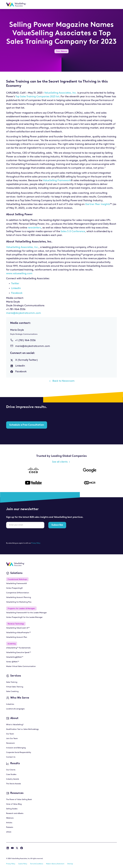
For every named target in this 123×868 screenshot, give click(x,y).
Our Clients (11, 770)
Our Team (10, 734)
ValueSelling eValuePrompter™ (19, 633)
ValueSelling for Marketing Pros (19, 602)
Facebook (17, 293)
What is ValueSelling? (15, 725)
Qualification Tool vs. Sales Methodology (22, 729)
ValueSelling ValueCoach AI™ (18, 628)
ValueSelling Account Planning (18, 597)
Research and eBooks (15, 813)
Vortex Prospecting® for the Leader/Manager (24, 617)
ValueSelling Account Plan (17, 637)
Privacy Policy (36, 543)
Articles (9, 823)
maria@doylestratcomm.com (24, 313)
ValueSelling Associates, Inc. (60, 93)
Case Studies (11, 775)
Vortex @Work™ (13, 662)
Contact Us (11, 757)
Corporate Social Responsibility (19, 752)
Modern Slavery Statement (55, 864)
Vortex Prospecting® (14, 588)
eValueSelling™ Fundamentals (18, 648)
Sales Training (12, 682)
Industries (10, 704)
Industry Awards (13, 779)
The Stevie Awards (13, 784)
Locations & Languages (15, 709)
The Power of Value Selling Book (19, 800)
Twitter (15, 284)
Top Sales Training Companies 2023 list (37, 97)
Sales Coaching (12, 692)
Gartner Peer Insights (98, 204)
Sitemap (70, 864)
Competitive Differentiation (18, 593)
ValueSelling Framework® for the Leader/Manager (26, 613)
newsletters (34, 228)
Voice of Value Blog (14, 804)
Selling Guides (12, 809)
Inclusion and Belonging (16, 748)
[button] (114, 5)
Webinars (10, 818)
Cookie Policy (23, 864)
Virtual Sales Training (15, 687)
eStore (9, 832)
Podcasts (10, 827)
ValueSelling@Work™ (15, 657)
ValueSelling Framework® (17, 584)
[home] (16, 5)
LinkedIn (16, 288)
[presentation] (25, 535)
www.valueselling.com (19, 274)
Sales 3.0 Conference (73, 232)
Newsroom (10, 743)
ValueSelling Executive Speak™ (19, 653)
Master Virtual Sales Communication (21, 666)
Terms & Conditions (37, 864)
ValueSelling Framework (57, 181)
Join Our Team (12, 739)
